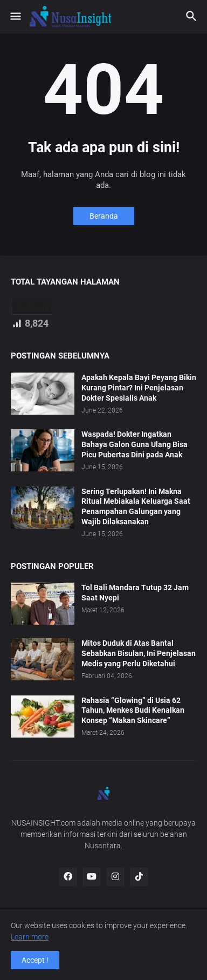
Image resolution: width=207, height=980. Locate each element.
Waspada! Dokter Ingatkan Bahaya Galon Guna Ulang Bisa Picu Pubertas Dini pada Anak (134, 444)
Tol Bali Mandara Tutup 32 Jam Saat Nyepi (135, 593)
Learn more (30, 937)
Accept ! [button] (35, 960)
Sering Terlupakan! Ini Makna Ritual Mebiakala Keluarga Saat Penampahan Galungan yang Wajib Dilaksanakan (136, 507)
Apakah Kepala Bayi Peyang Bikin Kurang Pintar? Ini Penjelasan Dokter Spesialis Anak (139, 388)
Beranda (104, 216)
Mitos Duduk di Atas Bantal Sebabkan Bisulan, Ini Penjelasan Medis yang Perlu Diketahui (139, 653)
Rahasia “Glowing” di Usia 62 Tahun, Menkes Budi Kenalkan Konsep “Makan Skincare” (133, 711)
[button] (15, 17)
